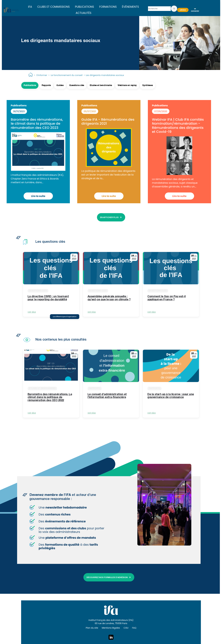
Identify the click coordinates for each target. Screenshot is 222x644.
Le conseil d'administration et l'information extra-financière (107, 396)
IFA (30, 7)
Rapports (46, 85)
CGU (126, 628)
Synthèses (148, 85)
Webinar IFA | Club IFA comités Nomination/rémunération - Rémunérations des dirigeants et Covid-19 (178, 126)
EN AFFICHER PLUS (109, 218)
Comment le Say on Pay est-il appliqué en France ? (166, 298)
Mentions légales (111, 628)
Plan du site (92, 628)
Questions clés (77, 85)
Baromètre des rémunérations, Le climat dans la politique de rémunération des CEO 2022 (50, 398)
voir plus (32, 312)
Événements (130, 7)
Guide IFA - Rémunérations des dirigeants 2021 (108, 122)
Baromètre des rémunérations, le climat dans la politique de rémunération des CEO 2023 (37, 124)
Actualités (84, 13)
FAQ (134, 628)
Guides (60, 85)
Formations (108, 7)
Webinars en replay (127, 85)
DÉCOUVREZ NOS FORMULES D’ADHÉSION (107, 578)
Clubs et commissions (53, 7)
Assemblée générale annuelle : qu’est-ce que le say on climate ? (109, 298)
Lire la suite (38, 196)
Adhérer (183, 10)
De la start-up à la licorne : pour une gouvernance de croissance (171, 396)
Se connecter (195, 10)
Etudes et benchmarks (101, 85)
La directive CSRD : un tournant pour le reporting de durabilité (48, 298)
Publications (84, 7)
